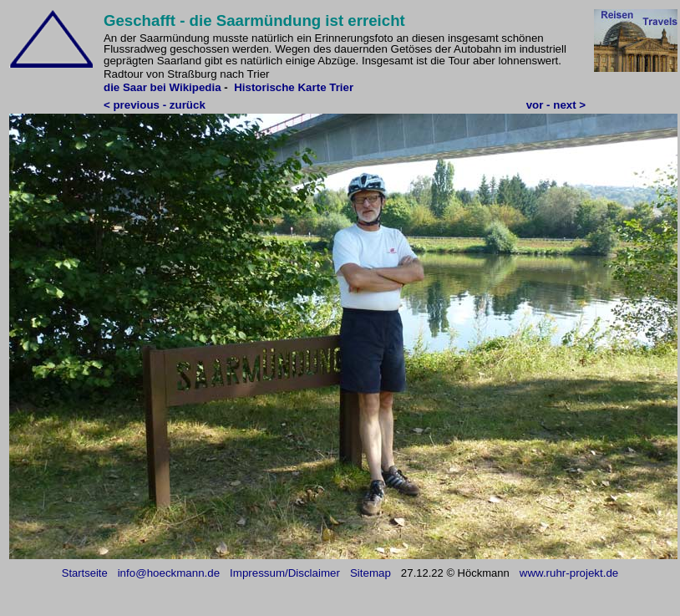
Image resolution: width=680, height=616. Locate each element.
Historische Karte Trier (294, 87)
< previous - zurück (155, 105)
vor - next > (556, 105)
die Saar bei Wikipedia (162, 87)
